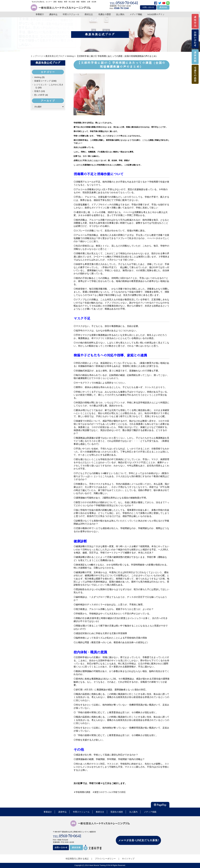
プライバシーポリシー (105, 859)
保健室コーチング (42, 81)
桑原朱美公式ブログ (48, 63)
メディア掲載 (136, 14)
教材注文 (89, 14)
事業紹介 (40, 14)
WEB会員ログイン (156, 14)
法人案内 (120, 14)
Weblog (38, 77)
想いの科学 (39, 95)
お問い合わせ (148, 7)
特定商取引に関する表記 (77, 859)
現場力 (37, 91)
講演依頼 (163, 7)
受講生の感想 (104, 14)
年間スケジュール (71, 14)
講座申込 (53, 14)
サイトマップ (128, 859)
